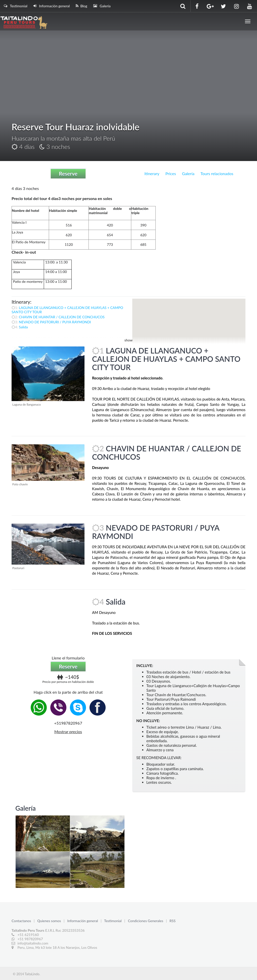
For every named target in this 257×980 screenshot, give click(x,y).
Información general (52, 6)
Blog (81, 6)
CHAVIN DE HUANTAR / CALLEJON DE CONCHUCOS (62, 317)
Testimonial (16, 6)
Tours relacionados (217, 173)
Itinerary (152, 173)
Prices (171, 173)
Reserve (68, 173)
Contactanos (22, 921)
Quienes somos (50, 921)
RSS (173, 921)
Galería (102, 6)
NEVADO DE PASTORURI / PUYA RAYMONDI (55, 322)
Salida (23, 327)
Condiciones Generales (146, 921)
